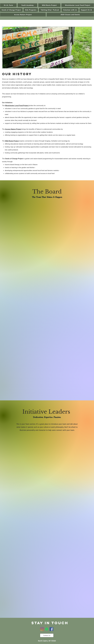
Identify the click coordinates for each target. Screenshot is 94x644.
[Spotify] (47, 629)
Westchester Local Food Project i (17, 106)
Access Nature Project (13, 129)
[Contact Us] (47, 635)
